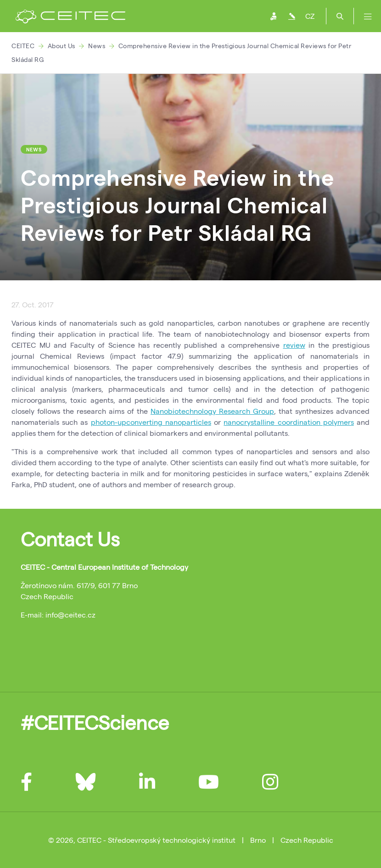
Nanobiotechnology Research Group (212, 411)
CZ (310, 16)
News (97, 46)
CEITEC (23, 46)
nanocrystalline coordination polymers (289, 422)
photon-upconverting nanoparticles (151, 422)
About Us (62, 46)
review (294, 345)
